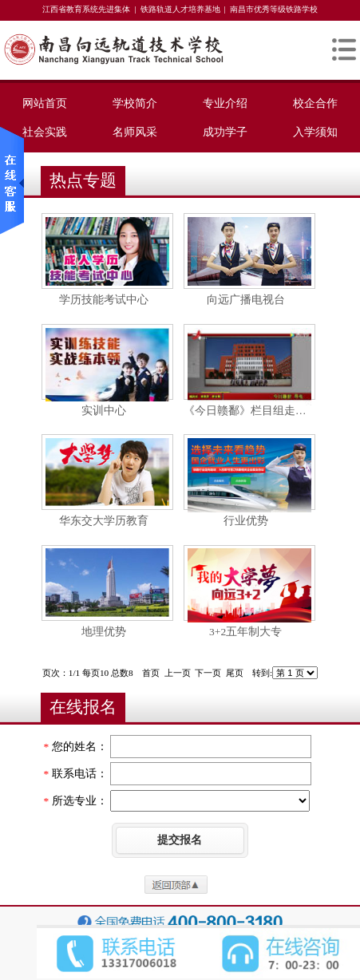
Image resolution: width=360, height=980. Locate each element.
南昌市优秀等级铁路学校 (274, 9)
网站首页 (45, 103)
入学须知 (315, 132)
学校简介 (135, 103)
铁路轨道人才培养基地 (180, 9)
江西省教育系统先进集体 (86, 9)
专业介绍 (225, 103)
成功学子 (225, 132)
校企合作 (315, 103)
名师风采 (135, 132)
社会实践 (45, 132)
